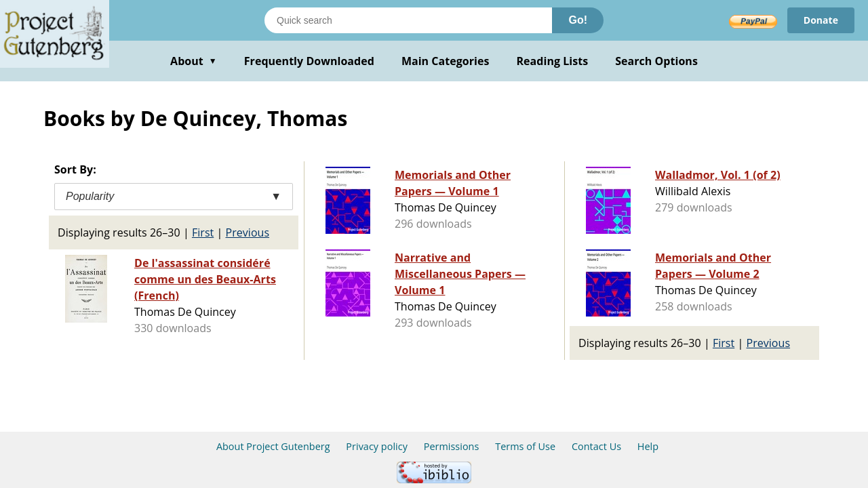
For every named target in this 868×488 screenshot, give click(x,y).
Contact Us (596, 446)
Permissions (452, 446)
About (194, 61)
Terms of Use (525, 446)
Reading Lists (553, 61)
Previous (248, 232)
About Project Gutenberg (273, 446)
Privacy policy (377, 446)
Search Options (656, 61)
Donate (821, 20)
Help (648, 446)
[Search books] (408, 20)
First (203, 232)
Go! (578, 20)
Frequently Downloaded (309, 61)
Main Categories (446, 61)
